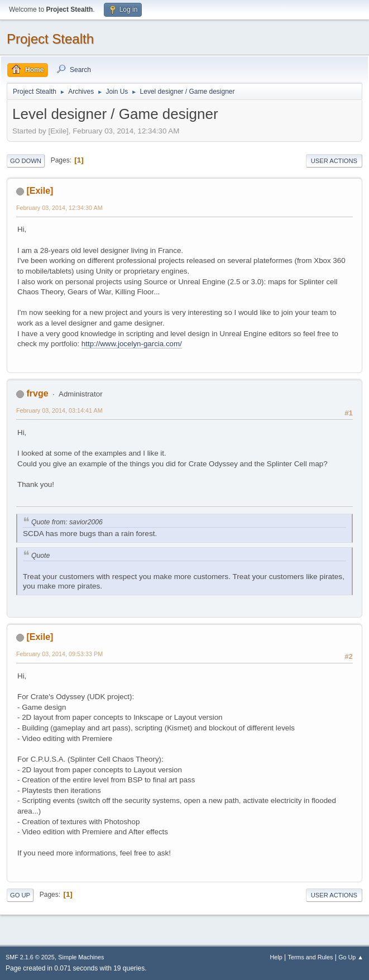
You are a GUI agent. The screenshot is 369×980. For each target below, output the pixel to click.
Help (276, 957)
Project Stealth (50, 39)
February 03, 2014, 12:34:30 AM (59, 208)
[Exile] (40, 191)
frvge (37, 393)
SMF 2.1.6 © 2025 (30, 957)
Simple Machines (81, 957)
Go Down (26, 161)
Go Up (20, 895)
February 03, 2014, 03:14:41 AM (59, 410)
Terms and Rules (311, 957)
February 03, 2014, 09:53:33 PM (59, 654)
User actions (334, 161)
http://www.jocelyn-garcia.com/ (132, 344)
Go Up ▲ (351, 957)
